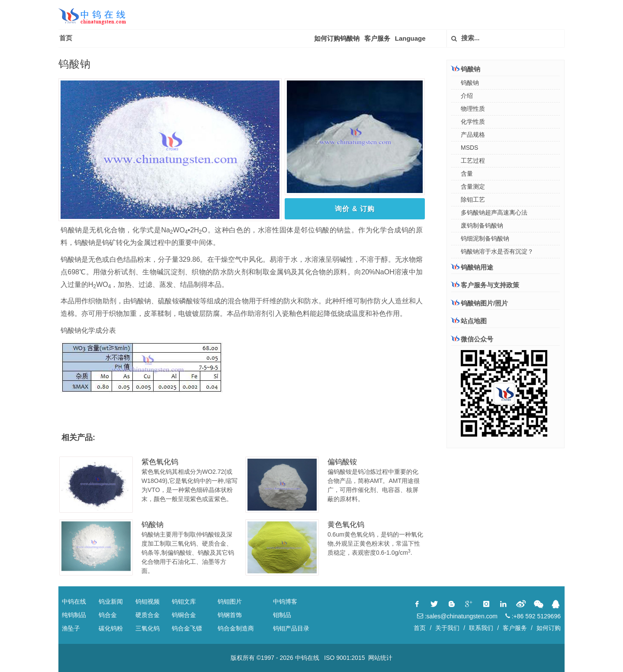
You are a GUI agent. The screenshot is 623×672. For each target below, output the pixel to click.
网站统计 (380, 658)
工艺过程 (473, 161)
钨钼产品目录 (291, 628)
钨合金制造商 (236, 628)
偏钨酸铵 (342, 462)
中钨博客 (285, 601)
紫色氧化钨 (160, 462)
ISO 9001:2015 (344, 658)
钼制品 (282, 615)
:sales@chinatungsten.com (457, 616)
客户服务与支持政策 (485, 285)
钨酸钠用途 (472, 267)
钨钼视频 (148, 601)
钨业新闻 (111, 601)
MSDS (469, 148)
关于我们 (447, 628)
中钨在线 (74, 601)
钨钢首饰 (230, 615)
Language (410, 38)
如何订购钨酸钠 (337, 38)
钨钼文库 (184, 601)
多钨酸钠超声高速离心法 (494, 212)
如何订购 (549, 628)
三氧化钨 (148, 628)
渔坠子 (71, 628)
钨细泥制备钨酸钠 (485, 238)
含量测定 (473, 186)
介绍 (467, 96)
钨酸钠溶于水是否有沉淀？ (497, 251)
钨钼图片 (230, 601)
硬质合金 (148, 615)
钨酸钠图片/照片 (480, 303)
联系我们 (481, 628)
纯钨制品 (74, 615)
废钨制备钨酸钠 (482, 225)
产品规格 (473, 135)
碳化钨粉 (111, 628)
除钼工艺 (473, 199)
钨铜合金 (184, 615)
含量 (467, 174)
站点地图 (469, 321)
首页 (66, 38)
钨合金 (108, 615)
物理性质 (473, 109)
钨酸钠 (153, 525)
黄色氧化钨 (346, 525)
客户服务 (377, 38)
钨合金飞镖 (187, 628)
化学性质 (473, 122)
